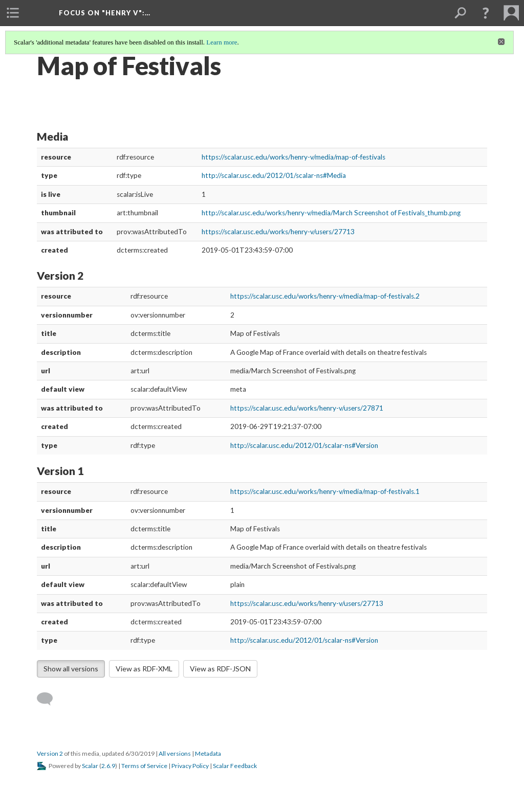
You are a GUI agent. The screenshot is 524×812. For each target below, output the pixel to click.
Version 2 (50, 753)
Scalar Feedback (235, 766)
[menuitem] (13, 13)
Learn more (222, 42)
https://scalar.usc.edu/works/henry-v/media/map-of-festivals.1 (325, 491)
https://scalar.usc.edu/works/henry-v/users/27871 (307, 408)
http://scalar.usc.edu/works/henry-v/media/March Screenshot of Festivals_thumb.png (331, 213)
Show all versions (71, 669)
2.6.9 (108, 766)
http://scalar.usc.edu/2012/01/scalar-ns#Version (304, 445)
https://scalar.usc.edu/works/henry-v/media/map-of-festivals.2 (325, 296)
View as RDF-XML (144, 669)
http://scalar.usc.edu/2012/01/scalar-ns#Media (274, 175)
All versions (175, 753)
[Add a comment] (49, 699)
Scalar (90, 766)
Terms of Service (144, 766)
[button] (486, 13)
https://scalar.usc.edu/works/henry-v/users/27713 (278, 232)
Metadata (208, 753)
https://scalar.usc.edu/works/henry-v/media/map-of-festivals (293, 157)
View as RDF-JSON (220, 669)
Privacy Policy (190, 766)
